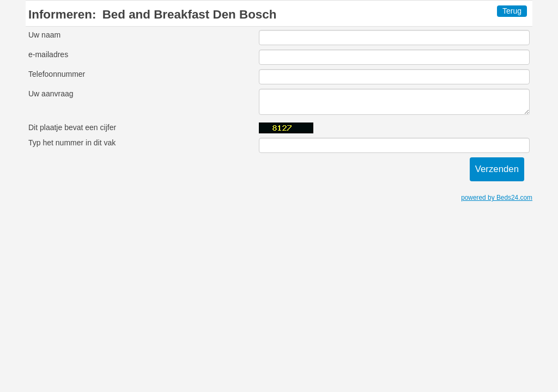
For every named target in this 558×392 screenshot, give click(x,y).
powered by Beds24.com (497, 198)
